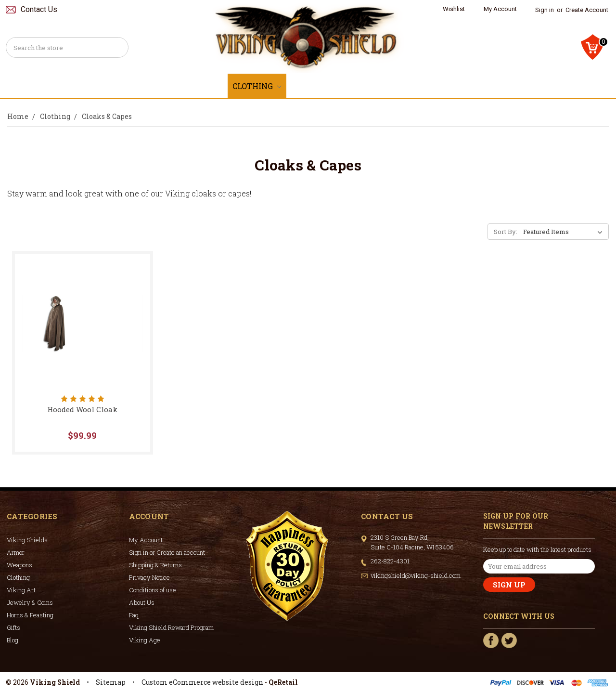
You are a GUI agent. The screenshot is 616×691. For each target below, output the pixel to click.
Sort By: (506, 232)
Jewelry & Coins (398, 86)
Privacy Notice (149, 577)
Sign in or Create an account (167, 552)
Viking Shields (78, 86)
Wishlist (454, 9)
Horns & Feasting (491, 86)
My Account (500, 9)
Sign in (545, 10)
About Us (142, 602)
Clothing (257, 86)
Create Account (587, 10)
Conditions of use (153, 590)
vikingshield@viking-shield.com (416, 575)
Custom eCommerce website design (202, 682)
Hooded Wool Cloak (82, 409)
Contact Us (39, 9)
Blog (13, 640)
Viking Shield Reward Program (171, 627)
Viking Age (145, 640)
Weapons (198, 86)
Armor (144, 86)
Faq (134, 615)
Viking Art (320, 86)
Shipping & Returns (155, 565)
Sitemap (111, 682)
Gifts (559, 86)
